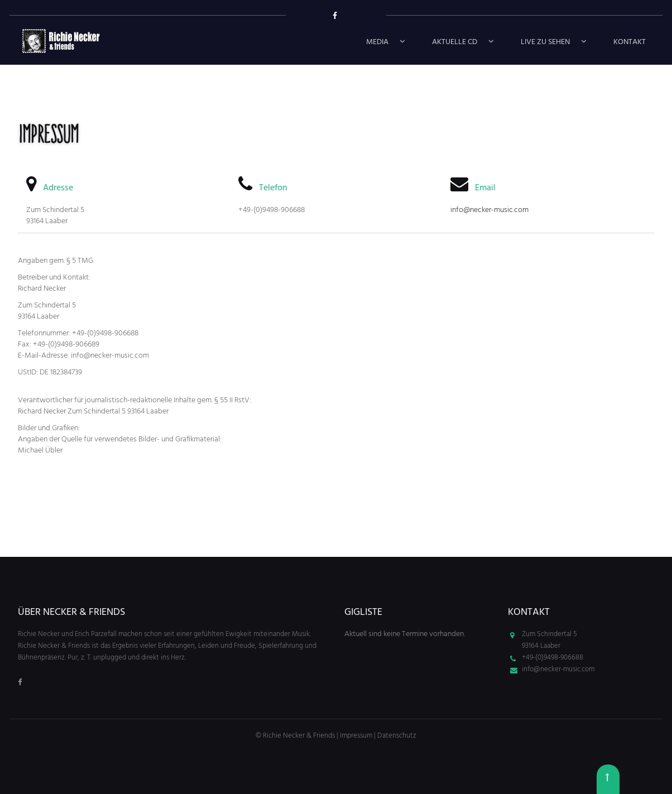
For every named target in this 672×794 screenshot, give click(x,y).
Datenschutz (397, 736)
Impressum (356, 736)
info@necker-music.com (489, 210)
